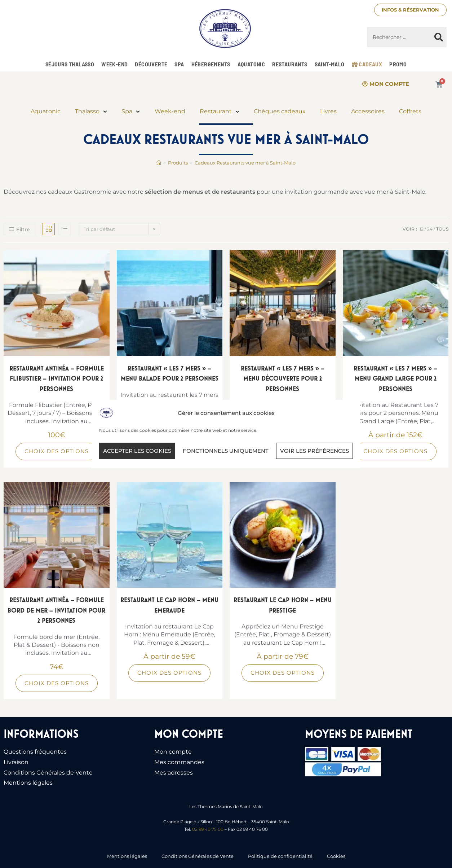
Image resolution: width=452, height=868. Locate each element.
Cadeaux (367, 64)
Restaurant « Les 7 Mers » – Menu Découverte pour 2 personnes (283, 378)
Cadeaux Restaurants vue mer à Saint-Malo (245, 163)
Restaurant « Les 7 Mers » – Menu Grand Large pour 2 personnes (395, 378)
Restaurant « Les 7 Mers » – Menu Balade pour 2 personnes (170, 373)
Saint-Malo (330, 64)
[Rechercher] (439, 37)
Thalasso (91, 112)
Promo (398, 64)
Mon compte (173, 752)
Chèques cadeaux (280, 111)
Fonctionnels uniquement (226, 451)
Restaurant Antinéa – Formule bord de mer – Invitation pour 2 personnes (56, 610)
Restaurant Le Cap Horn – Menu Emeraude (169, 605)
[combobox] (399, 37)
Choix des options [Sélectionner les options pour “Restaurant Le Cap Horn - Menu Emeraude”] (169, 673)
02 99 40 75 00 (208, 829)
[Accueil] (159, 163)
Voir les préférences (314, 451)
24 (430, 229)
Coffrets (410, 111)
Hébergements (211, 64)
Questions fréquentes (35, 752)
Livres (328, 111)
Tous (442, 229)
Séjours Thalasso (70, 64)
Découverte (151, 64)
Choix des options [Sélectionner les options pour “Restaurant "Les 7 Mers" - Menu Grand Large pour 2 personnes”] (395, 451)
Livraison (16, 762)
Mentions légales (28, 783)
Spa (179, 64)
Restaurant (220, 112)
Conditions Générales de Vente (48, 773)
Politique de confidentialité (280, 856)
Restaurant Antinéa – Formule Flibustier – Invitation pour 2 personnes (57, 378)
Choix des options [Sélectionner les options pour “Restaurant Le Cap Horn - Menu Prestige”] (283, 673)
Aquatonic (251, 64)
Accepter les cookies (137, 451)
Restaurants (290, 64)
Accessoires (368, 111)
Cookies (336, 856)
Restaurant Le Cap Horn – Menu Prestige (283, 605)
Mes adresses (174, 773)
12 (422, 229)
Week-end (114, 64)
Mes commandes (179, 762)
